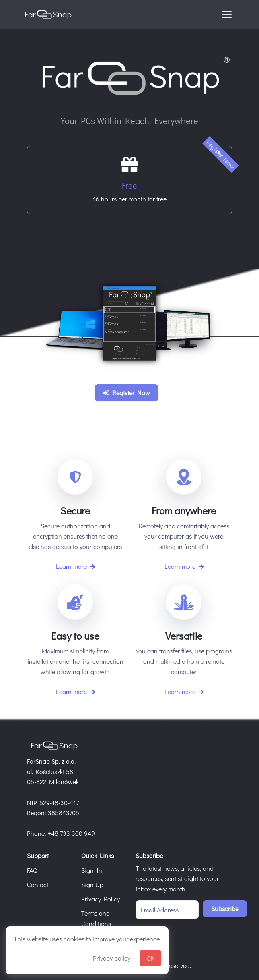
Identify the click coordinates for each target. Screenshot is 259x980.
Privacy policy (112, 958)
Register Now (126, 393)
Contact (38, 884)
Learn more (75, 566)
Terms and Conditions (96, 918)
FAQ (32, 870)
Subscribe (225, 909)
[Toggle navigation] (227, 15)
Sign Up (92, 884)
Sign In (92, 870)
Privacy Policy (101, 899)
